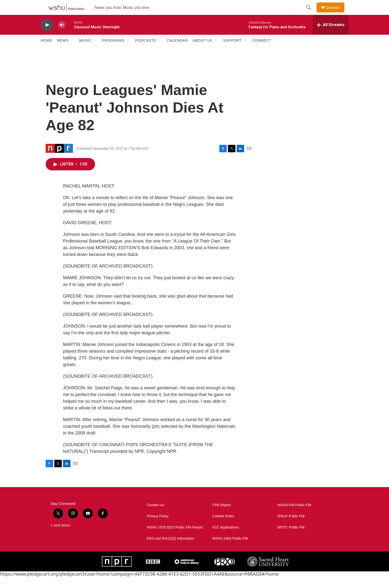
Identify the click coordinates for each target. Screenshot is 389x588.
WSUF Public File (291, 527)
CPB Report (221, 516)
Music (85, 52)
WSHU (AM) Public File (230, 550)
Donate (336, 13)
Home (46, 52)
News (63, 52)
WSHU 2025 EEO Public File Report (175, 539)
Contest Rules (223, 527)
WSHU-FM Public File (294, 516)
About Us (203, 52)
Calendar (177, 52)
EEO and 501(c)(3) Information (171, 550)
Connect (262, 52)
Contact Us (155, 516)
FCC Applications (225, 539)
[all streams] (331, 36)
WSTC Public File (291, 539)
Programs (113, 52)
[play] (47, 36)
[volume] (62, 36)
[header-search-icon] (311, 13)
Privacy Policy (158, 527)
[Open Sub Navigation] (72, 52)
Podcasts (146, 52)
